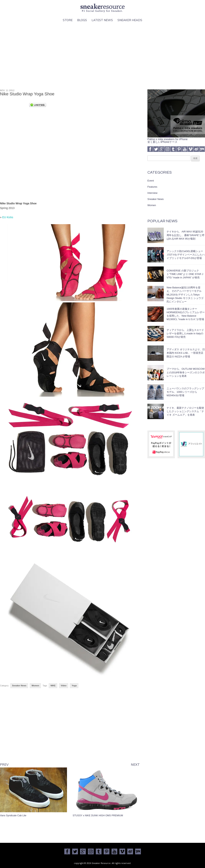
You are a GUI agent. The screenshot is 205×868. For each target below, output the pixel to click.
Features (152, 187)
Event (151, 181)
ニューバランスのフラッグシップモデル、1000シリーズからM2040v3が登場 (185, 392)
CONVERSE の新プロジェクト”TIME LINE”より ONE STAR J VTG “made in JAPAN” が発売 (185, 274)
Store (68, 20)
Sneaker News (19, 686)
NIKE (53, 686)
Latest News (102, 20)
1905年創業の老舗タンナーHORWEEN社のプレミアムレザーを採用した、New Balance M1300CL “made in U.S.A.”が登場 (186, 314)
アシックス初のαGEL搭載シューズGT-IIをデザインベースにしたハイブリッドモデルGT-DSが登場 (186, 255)
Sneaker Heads (130, 20)
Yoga (74, 686)
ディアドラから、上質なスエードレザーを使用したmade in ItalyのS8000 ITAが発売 (185, 333)
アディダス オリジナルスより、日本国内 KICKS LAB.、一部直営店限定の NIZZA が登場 (186, 353)
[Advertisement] (102, 56)
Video (64, 686)
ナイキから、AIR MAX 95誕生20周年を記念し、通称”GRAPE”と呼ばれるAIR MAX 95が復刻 (186, 235)
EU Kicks (8, 217)
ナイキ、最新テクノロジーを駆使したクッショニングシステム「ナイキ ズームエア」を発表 (185, 411)
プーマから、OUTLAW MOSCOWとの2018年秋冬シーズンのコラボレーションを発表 (186, 372)
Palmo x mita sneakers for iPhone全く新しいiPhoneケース (176, 139)
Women (35, 686)
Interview (152, 193)
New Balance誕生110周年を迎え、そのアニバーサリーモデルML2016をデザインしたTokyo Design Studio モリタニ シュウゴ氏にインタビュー (185, 295)
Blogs (82, 20)
